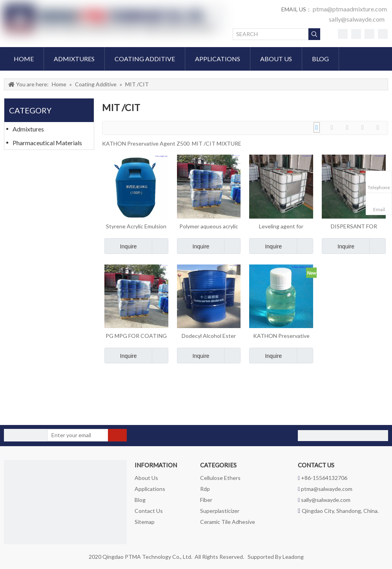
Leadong (293, 557)
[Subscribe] (117, 435)
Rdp (205, 489)
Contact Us (149, 511)
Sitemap (145, 522)
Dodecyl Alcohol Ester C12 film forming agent (209, 336)
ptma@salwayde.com (327, 489)
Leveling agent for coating (281, 227)
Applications (150, 489)
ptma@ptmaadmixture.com (350, 9)
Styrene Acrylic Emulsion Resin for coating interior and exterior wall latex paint (136, 227)
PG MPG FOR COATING (136, 336)
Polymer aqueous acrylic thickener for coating (209, 227)
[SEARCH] (271, 34)
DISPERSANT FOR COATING (354, 227)
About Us (146, 478)
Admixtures (28, 129)
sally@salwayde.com (357, 19)
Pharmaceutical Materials (47, 143)
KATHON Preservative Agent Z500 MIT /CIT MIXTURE (281, 336)
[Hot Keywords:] (314, 34)
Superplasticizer (220, 511)
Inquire (121, 246)
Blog (140, 500)
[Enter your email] (78, 435)
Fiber (206, 500)
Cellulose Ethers (220, 478)
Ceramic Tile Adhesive (228, 522)
